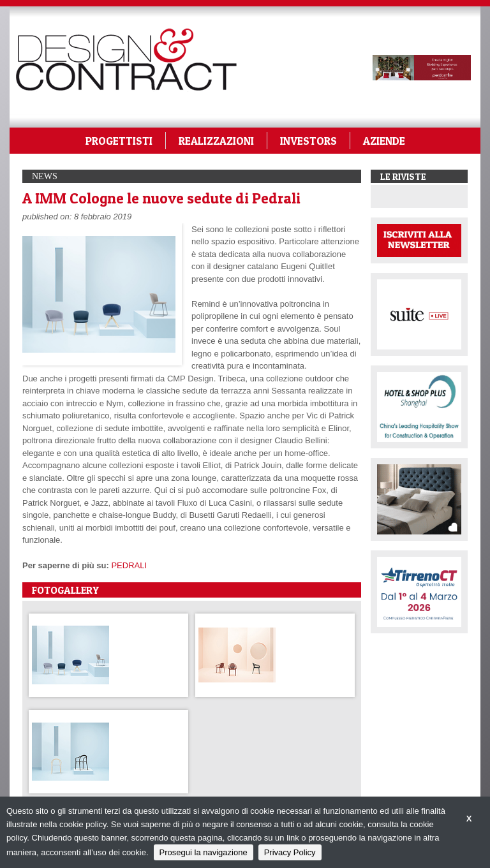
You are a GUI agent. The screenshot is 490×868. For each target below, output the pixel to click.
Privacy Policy (290, 852)
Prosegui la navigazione (204, 852)
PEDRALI (129, 565)
